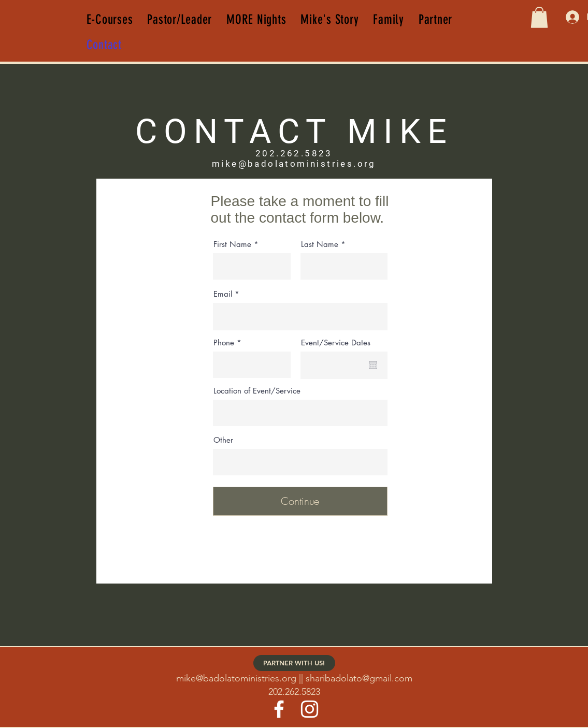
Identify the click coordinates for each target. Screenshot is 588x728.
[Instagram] (310, 709)
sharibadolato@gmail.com (359, 678)
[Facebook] (279, 709)
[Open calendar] (373, 365)
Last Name (320, 244)
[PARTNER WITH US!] (294, 663)
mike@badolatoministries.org (236, 678)
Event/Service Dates (336, 343)
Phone (224, 343)
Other (223, 440)
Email (223, 294)
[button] (539, 17)
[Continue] (300, 501)
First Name (232, 244)
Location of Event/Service (257, 391)
